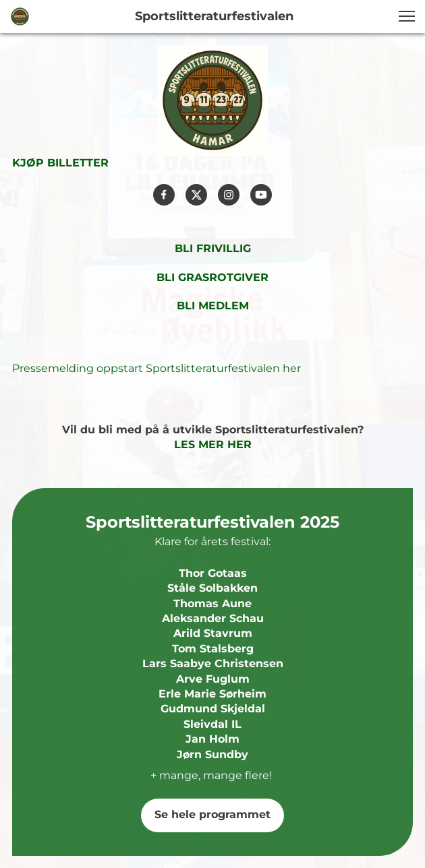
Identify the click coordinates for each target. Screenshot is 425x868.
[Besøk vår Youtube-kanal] (261, 195)
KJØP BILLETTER (60, 163)
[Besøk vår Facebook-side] (164, 195)
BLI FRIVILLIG (213, 248)
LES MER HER (213, 444)
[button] (407, 16)
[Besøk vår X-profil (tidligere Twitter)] (196, 195)
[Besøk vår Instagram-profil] (229, 195)
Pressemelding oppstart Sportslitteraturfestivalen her (157, 368)
